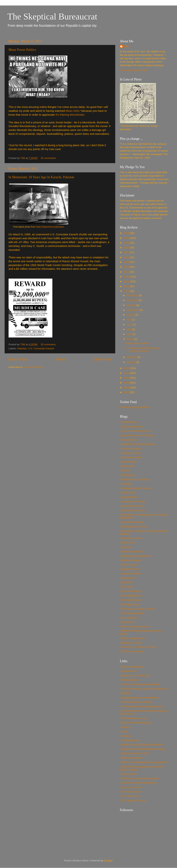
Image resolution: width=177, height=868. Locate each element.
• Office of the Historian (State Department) (144, 762)
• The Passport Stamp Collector (137, 609)
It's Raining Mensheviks (70, 115)
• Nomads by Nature (131, 538)
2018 (127, 267)
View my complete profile (134, 70)
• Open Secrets (128, 774)
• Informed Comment (131, 506)
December (133, 295)
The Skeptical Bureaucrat (52, 16)
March (130, 339)
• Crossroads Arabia (131, 457)
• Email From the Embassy (135, 479)
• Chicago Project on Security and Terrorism (144, 689)
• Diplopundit (127, 466)
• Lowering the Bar (130, 740)
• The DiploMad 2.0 (130, 596)
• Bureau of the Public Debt (135, 675)
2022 (127, 248)
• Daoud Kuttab (128, 462)
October (131, 305)
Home (61, 359)
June (130, 325)
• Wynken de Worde (131, 643)
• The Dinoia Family (131, 591)
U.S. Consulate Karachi (41, 348)
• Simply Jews (128, 578)
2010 (127, 378)
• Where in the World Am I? (135, 627)
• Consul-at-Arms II (130, 453)
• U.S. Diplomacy (129, 618)
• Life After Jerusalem (132, 522)
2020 (127, 257)
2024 (127, 238)
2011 (127, 373)
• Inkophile (126, 736)
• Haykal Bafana (129, 497)
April (130, 334)
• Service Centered (130, 573)
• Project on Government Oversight (139, 778)
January (131, 362)
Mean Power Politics (22, 50)
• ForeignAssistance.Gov (133, 718)
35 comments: (49, 344)
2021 (127, 252)
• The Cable (126, 587)
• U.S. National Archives (133, 801)
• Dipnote (125, 471)
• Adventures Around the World (137, 435)
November (133, 300)
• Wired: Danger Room (132, 638)
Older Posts (102, 359)
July (129, 320)
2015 (127, 281)
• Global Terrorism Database (135, 723)
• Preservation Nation (132, 552)
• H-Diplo (125, 727)
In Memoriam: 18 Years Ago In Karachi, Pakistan (41, 177)
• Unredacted (127, 622)
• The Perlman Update (132, 613)
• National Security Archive (135, 753)
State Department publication (50, 227)
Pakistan (22, 348)
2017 (127, 272)
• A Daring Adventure (131, 427)
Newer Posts (18, 359)
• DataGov (126, 693)
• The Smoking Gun (131, 792)
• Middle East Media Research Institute (141, 745)
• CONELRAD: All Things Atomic (138, 444)
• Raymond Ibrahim (130, 560)
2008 (127, 388)
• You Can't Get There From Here (138, 647)
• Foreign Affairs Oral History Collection (141, 706)
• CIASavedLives (129, 680)
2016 (127, 277)
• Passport (126, 547)
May (129, 329)
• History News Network (133, 501)
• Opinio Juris (127, 543)
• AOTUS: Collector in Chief (135, 431)
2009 (127, 383)
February (132, 357)
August (131, 315)
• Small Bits (126, 582)
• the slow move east (131, 651)
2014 (127, 286)
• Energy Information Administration (139, 698)
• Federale (126, 484)
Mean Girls (72, 111)
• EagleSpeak (127, 475)
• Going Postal (128, 493)
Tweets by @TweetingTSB (135, 407)
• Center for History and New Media (139, 684)
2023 (127, 243)
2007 (127, 392)
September (133, 310)
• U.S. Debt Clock (130, 796)
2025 (127, 233)
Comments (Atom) (34, 367)
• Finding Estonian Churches (136, 488)
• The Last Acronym (131, 600)
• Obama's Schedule (131, 758)
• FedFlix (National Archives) (136, 702)
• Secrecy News (129, 565)
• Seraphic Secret (130, 569)
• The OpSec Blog (130, 604)
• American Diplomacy (132, 667)
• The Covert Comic (131, 787)
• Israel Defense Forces (133, 510)
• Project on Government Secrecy (138, 783)
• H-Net (124, 731)
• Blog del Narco (129, 440)
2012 (127, 368)
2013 (127, 291)
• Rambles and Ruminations (135, 556)
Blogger (108, 861)
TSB (126, 46)
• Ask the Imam (128, 671)
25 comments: (49, 158)
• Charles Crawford (130, 449)
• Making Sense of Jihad (133, 527)
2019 (127, 262)
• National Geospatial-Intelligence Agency (143, 749)
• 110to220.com (129, 422)
